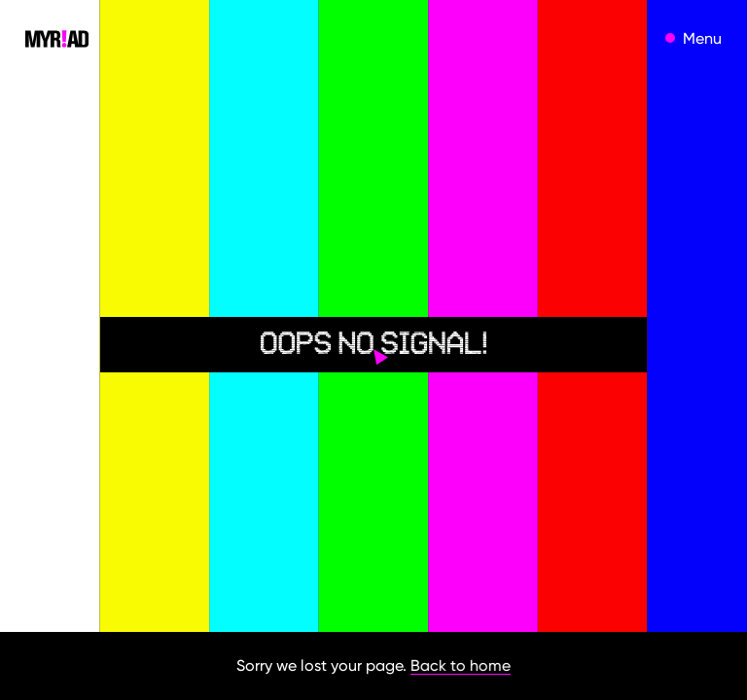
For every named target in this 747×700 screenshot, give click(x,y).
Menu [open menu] (702, 38)
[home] (57, 38)
